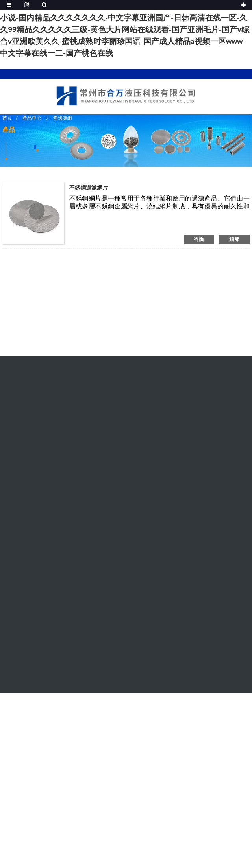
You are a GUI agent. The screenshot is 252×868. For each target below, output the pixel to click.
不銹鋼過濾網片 (89, 188)
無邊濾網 (63, 117)
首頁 (7, 117)
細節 (234, 239)
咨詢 (199, 239)
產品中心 (32, 117)
